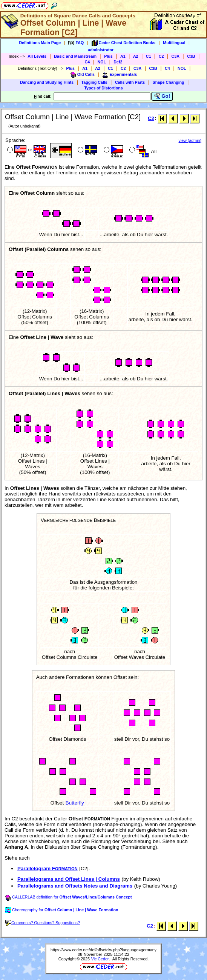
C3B (191, 56)
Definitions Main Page (40, 43)
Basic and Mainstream (75, 56)
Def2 (118, 62)
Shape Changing (169, 82)
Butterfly (75, 803)
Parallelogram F (48, 868)
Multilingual (174, 43)
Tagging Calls (94, 82)
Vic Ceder (100, 959)
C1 (149, 56)
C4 (87, 62)
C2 (161, 56)
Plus (108, 56)
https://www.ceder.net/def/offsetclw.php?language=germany (103, 950)
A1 (123, 56)
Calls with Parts (130, 82)
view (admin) (190, 140)
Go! (162, 96)
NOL (102, 62)
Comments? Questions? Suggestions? (43, 923)
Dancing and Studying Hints (47, 82)
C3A (176, 56)
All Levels (37, 56)
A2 (136, 56)
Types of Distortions (103, 88)
